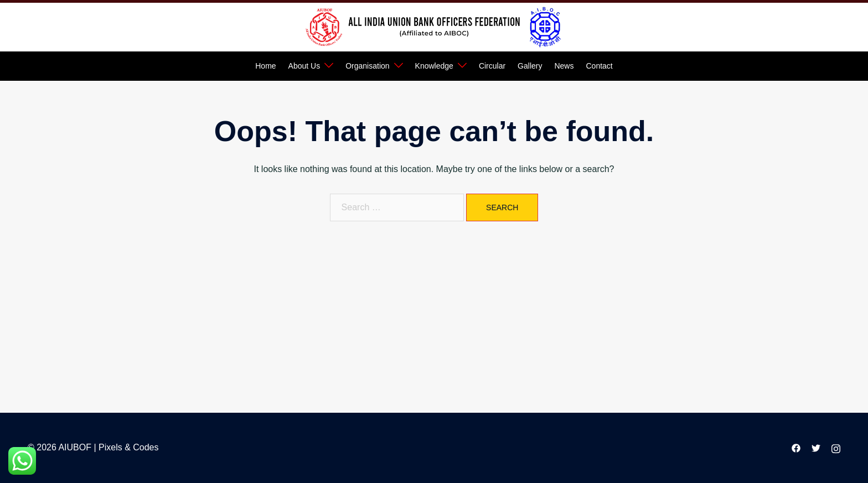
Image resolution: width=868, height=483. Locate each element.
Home (265, 66)
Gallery (530, 66)
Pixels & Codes (129, 447)
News (564, 66)
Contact (599, 66)
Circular (492, 66)
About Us (304, 66)
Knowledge (434, 66)
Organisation (367, 66)
